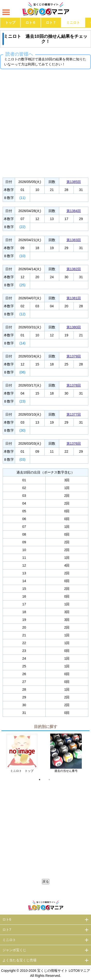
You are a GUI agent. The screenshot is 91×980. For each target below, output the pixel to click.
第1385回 (74, 182)
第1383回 (74, 240)
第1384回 (74, 211)
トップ (10, 23)
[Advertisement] (45, 122)
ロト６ (31, 23)
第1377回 (74, 414)
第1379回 (74, 356)
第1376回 (74, 443)
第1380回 (74, 327)
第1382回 (74, 269)
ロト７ (51, 23)
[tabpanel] (22, 755)
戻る (46, 881)
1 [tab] (40, 780)
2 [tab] (49, 780)
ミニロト (73, 23)
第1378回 (74, 385)
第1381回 (74, 298)
